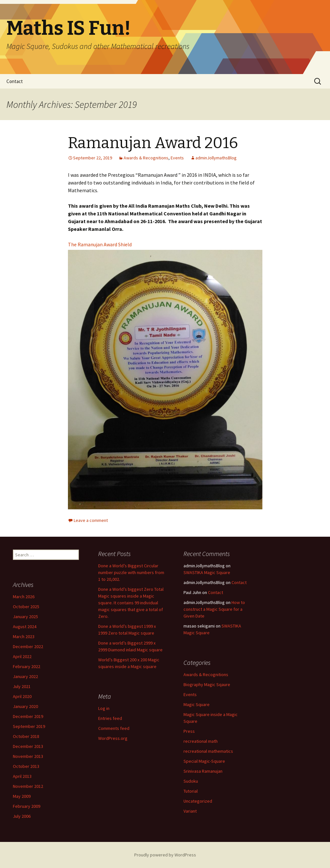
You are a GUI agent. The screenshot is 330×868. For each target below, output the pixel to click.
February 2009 (27, 806)
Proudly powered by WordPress (165, 855)
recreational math (201, 741)
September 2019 (29, 726)
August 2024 (25, 627)
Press (189, 731)
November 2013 (28, 756)
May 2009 (22, 796)
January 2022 (25, 676)
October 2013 (26, 766)
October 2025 (26, 607)
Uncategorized (198, 801)
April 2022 (22, 656)
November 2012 (28, 786)
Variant (190, 811)
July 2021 (22, 686)
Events (177, 158)
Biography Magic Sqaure (207, 684)
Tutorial (191, 791)
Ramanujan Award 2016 (153, 143)
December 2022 (28, 646)
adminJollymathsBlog (216, 158)
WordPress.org (113, 738)
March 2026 (24, 597)
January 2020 (25, 706)
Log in (104, 708)
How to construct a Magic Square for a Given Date (214, 609)
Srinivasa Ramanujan (203, 771)
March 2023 (24, 637)
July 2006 (22, 816)
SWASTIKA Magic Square (207, 572)
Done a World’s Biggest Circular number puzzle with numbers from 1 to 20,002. (131, 572)
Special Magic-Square (204, 761)
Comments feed (114, 728)
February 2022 (27, 666)
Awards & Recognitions (146, 158)
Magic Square (197, 704)
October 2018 (26, 736)
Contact (15, 81)
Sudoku (191, 781)
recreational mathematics (208, 751)
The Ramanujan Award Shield (100, 244)
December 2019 (28, 716)
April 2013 (22, 776)
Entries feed (110, 718)
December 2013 (28, 746)
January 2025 (25, 617)
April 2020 (22, 696)
